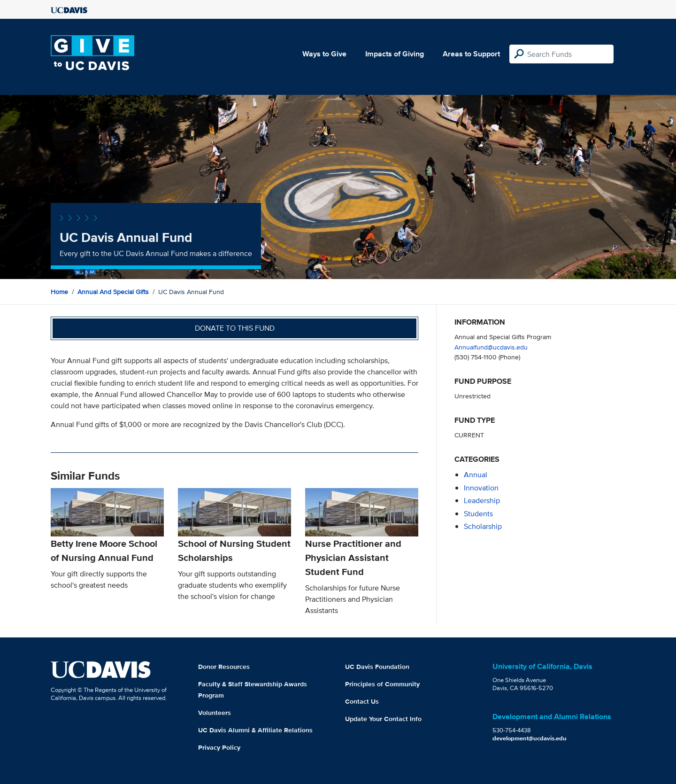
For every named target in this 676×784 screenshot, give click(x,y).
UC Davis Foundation (377, 667)
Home (59, 292)
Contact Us (362, 701)
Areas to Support (471, 54)
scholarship (483, 526)
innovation (481, 488)
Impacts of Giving (395, 54)
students (478, 514)
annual (476, 475)
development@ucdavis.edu (530, 738)
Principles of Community (382, 684)
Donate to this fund (235, 328)
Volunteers (215, 713)
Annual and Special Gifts (113, 292)
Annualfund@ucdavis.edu (491, 347)
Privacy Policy (219, 747)
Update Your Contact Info (383, 719)
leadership (482, 501)
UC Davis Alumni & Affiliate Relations (255, 730)
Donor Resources (224, 667)
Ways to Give (324, 54)
